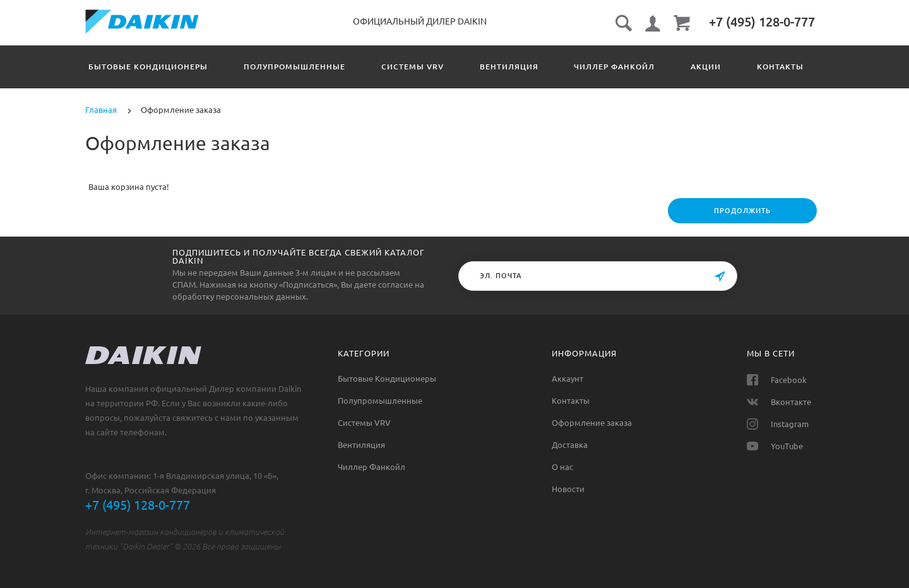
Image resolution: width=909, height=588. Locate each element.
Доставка (570, 445)
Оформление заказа (592, 423)
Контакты (571, 401)
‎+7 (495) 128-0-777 (762, 22)
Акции (748, 67)
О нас (562, 467)
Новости (568, 489)
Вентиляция (534, 67)
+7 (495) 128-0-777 (138, 505)
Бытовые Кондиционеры (148, 67)
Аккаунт (567, 379)
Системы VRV (430, 67)
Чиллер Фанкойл (648, 67)
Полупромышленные (303, 67)
